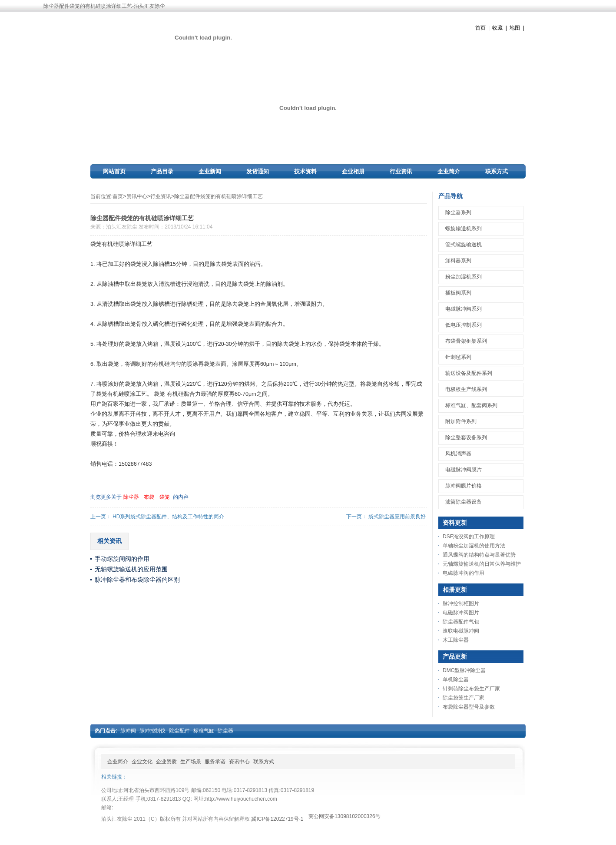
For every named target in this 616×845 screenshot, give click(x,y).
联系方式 (497, 171)
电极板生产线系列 (466, 389)
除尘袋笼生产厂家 (464, 698)
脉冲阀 (128, 731)
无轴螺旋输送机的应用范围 (131, 569)
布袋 (149, 497)
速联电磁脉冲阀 (461, 631)
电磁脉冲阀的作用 (464, 573)
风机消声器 (458, 454)
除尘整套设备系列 (466, 437)
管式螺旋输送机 (464, 245)
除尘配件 (179, 731)
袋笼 (165, 497)
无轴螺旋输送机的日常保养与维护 (482, 564)
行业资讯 (401, 171)
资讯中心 (137, 196)
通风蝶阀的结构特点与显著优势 (479, 555)
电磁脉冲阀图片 (461, 613)
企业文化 (142, 762)
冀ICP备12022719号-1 (277, 819)
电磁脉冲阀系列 (464, 309)
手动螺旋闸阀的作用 (122, 559)
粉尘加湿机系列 (464, 277)
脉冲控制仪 (152, 731)
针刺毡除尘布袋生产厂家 (471, 689)
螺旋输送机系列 (464, 229)
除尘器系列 (458, 212)
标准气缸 (204, 731)
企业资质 (166, 762)
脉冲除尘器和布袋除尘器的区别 (137, 580)
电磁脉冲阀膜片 (464, 470)
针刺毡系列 (458, 357)
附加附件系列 (461, 421)
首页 (480, 28)
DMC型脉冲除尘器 (464, 670)
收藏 (497, 28)
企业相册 (353, 171)
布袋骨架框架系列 (466, 341)
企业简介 (449, 171)
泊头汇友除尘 (122, 227)
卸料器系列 (458, 261)
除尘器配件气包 (461, 622)
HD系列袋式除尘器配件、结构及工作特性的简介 (168, 517)
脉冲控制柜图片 (461, 603)
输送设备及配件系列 (469, 373)
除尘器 (131, 497)
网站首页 (114, 171)
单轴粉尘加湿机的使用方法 (474, 546)
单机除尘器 (456, 679)
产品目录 (162, 171)
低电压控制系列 (464, 325)
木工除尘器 (456, 640)
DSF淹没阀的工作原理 (469, 537)
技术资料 (305, 171)
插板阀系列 (458, 293)
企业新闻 (210, 171)
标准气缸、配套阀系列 (471, 405)
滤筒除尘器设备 (464, 502)
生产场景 (191, 762)
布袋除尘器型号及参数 (469, 707)
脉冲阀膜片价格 (464, 486)
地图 (515, 28)
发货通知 (258, 171)
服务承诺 (215, 762)
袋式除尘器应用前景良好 (397, 517)
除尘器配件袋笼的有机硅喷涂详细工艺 (219, 196)
